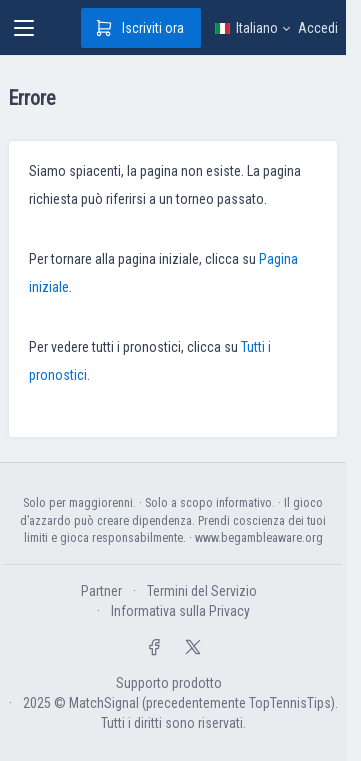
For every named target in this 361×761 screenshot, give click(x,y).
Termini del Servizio (202, 591)
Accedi (318, 28)
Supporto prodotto (169, 683)
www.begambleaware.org (259, 538)
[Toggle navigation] (24, 28)
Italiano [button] (243, 28)
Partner (101, 591)
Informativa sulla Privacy (180, 611)
